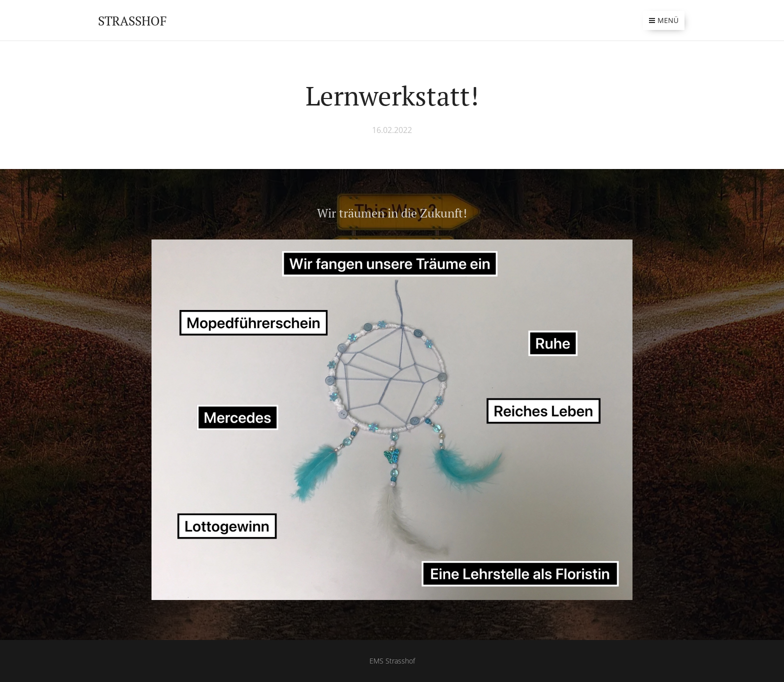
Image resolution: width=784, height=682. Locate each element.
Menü (664, 20)
